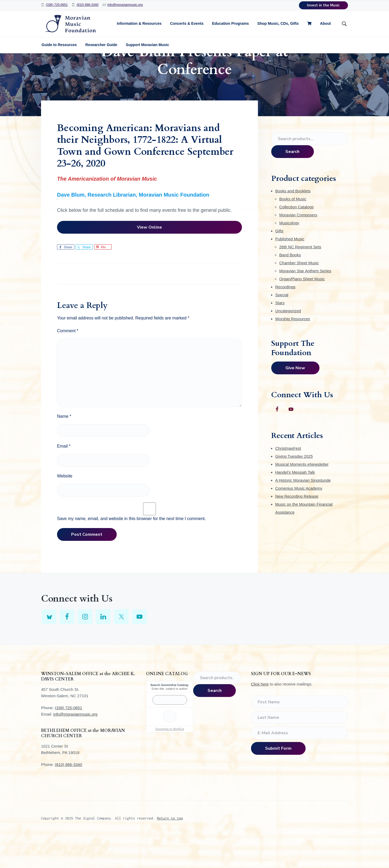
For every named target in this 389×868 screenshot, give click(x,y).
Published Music (290, 271)
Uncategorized (288, 343)
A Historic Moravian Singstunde (303, 512)
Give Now (295, 400)
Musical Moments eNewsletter (302, 496)
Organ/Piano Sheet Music (302, 311)
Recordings (285, 319)
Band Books (290, 287)
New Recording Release (297, 528)
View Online (149, 259)
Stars (280, 335)
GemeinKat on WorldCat (169, 761)
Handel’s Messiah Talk (295, 504)
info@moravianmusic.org (125, 5)
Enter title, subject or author (170, 721)
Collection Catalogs (296, 239)
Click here (260, 716)
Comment (68, 362)
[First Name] (299, 734)
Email (64, 478)
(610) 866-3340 (87, 5)
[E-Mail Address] (299, 765)
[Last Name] (299, 749)
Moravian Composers (298, 247)
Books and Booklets (293, 223)
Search (292, 183)
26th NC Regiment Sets (300, 279)
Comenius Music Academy (299, 520)
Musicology (289, 255)
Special (282, 327)
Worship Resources (293, 351)
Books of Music (293, 231)
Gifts (279, 263)
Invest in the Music (323, 5)
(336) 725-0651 (57, 5)
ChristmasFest (288, 480)
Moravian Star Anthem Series (305, 303)
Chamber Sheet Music (299, 295)
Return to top (170, 850)
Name (64, 448)
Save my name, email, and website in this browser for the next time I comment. (131, 550)
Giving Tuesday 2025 (294, 488)
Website (65, 508)
